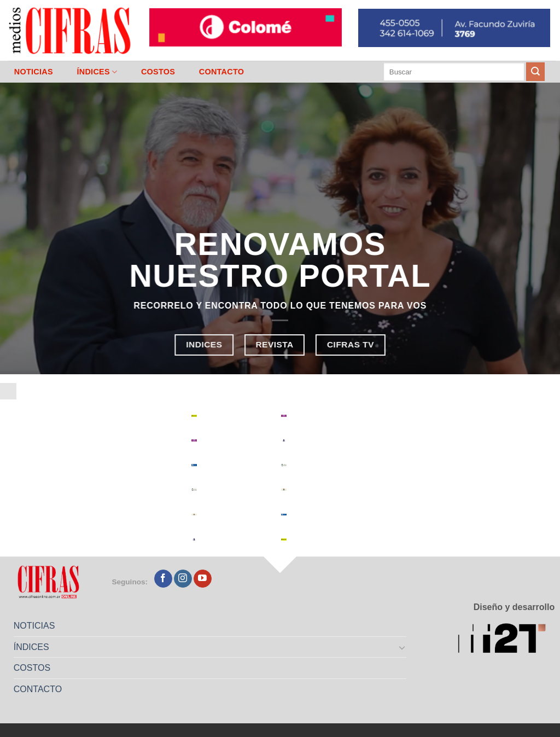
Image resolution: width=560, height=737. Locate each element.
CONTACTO (222, 72)
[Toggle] (402, 647)
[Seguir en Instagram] (183, 579)
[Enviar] (535, 72)
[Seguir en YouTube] (203, 579)
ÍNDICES (97, 72)
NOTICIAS (34, 72)
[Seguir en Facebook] (163, 579)
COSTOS (158, 72)
